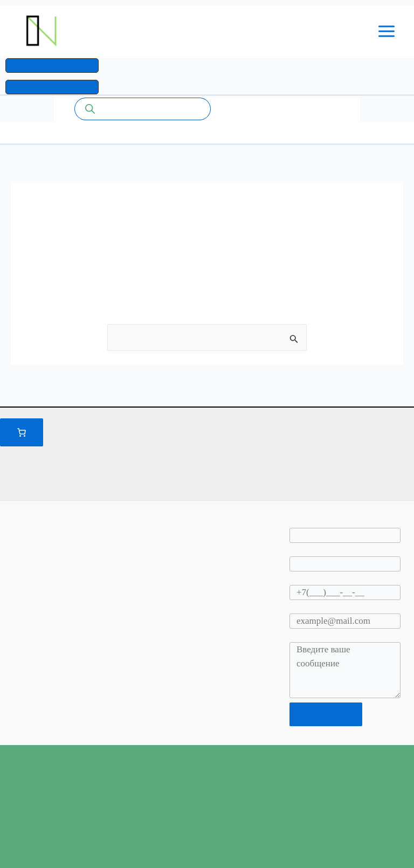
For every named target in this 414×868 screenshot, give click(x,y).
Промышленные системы (188, 33)
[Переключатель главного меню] (387, 33)
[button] (52, 70)
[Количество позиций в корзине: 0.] (22, 432)
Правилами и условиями (256, 451)
